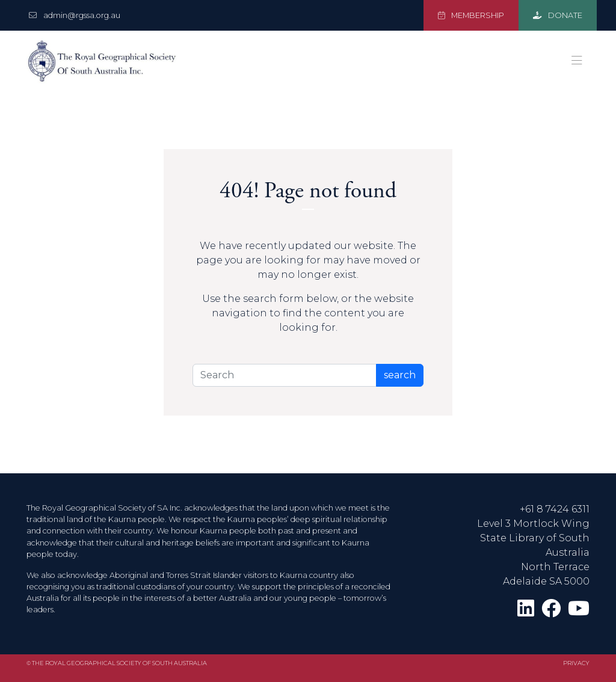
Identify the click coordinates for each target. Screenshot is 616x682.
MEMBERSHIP (471, 15)
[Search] (285, 375)
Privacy (576, 663)
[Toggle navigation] (577, 61)
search (400, 375)
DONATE (558, 15)
